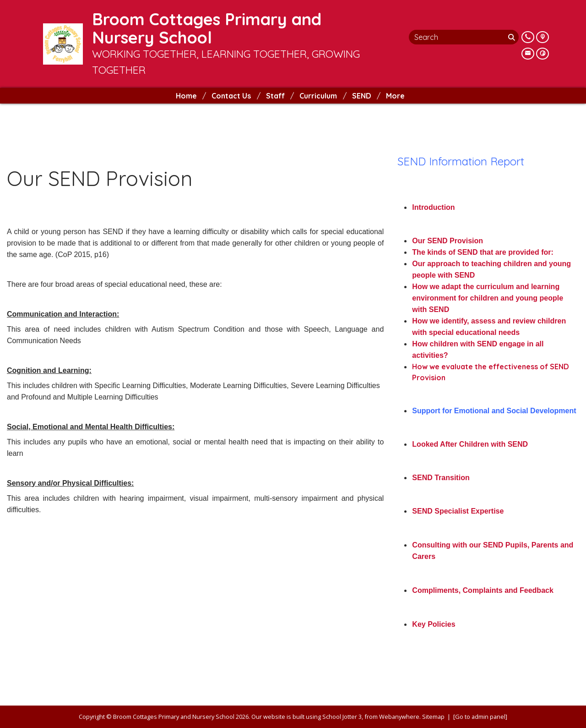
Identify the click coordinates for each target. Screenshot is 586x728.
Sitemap (433, 717)
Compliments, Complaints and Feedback (483, 590)
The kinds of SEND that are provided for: (483, 252)
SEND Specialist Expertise (458, 511)
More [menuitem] (395, 96)
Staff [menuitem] (275, 96)
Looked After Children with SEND (470, 444)
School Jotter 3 (342, 717)
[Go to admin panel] (480, 717)
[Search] (512, 37)
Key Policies (434, 624)
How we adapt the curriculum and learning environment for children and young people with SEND (488, 298)
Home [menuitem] (186, 96)
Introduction (433, 207)
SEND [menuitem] (362, 96)
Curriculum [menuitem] (318, 96)
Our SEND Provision (448, 241)
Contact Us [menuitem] (231, 96)
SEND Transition (441, 478)
